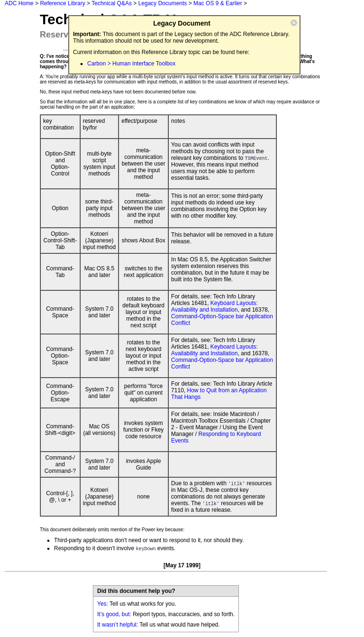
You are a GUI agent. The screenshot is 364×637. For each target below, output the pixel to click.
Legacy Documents (163, 3)
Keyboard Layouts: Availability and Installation (214, 306)
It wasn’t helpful (117, 625)
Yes (102, 604)
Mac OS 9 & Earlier (218, 3)
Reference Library (62, 3)
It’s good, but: (114, 614)
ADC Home (19, 3)
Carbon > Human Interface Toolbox (131, 64)
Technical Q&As (112, 3)
